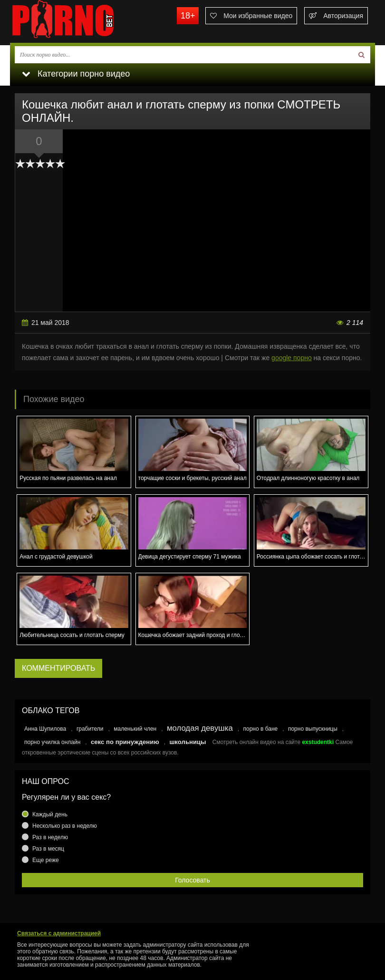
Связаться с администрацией (59, 933)
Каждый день (50, 814)
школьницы (188, 742)
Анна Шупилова (45, 729)
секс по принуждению (125, 742)
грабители (90, 729)
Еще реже (46, 860)
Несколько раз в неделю (65, 826)
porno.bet (81, 21)
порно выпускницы (313, 729)
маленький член (135, 729)
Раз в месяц (48, 849)
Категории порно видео (76, 74)
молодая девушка (200, 728)
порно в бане (260, 729)
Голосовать (192, 880)
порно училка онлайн (52, 742)
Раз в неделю (50, 837)
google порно (292, 358)
